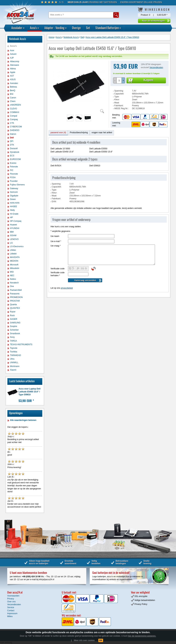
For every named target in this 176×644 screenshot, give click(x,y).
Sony (12, 337)
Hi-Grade (14, 214)
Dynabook (15, 152)
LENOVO (14, 239)
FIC (12, 170)
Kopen (148, 73)
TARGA (13, 341)
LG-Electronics (17, 246)
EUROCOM (15, 159)
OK (101, 640)
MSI (12, 272)
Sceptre (13, 326)
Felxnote (14, 167)
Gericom (14, 192)
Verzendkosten (156, 61)
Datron (13, 134)
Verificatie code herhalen (57, 267)
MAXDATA (15, 257)
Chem (13, 101)
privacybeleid (67, 281)
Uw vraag (56, 239)
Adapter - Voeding (56, 28)
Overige (76, 28)
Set (88, 28)
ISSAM (13, 235)
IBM (12, 232)
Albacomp (15, 61)
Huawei (13, 225)
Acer (12, 50)
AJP (12, 58)
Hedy (12, 210)
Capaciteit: (119, 87)
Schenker (14, 330)
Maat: (117, 96)
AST (12, 76)
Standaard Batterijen (108, 28)
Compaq (14, 119)
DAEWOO (15, 130)
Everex (13, 163)
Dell (12, 138)
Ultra (12, 359)
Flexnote (14, 174)
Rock (12, 315)
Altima (13, 69)
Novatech (14, 283)
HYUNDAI (15, 228)
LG (11, 243)
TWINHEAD (15, 355)
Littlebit (13, 254)
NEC (12, 275)
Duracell (14, 148)
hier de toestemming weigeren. (142, 636)
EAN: (54, 195)
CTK (12, 123)
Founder (14, 181)
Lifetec (13, 250)
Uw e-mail (56, 234)
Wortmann (15, 366)
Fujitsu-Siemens (17, 185)
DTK (12, 145)
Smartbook (15, 333)
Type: (117, 90)
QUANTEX (15, 308)
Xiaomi (13, 370)
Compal (13, 116)
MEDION (14, 261)
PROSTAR (15, 301)
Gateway (14, 188)
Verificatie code (57, 262)
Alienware (15, 65)
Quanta (13, 304)
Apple (13, 72)
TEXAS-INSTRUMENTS (21, 344)
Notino (13, 279)
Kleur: (117, 93)
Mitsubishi (15, 268)
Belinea (13, 87)
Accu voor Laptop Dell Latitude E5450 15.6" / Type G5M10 (29, 392)
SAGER (14, 319)
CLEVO (13, 109)
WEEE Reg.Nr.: (121, 102)
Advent (13, 54)
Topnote (14, 348)
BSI (12, 94)
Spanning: (119, 84)
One (12, 286)
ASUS (13, 79)
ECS (12, 156)
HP (11, 217)
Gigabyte (14, 196)
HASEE (13, 206)
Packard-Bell (16, 290)
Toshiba (13, 352)
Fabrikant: (119, 99)
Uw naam (55, 229)
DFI (12, 141)
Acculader (18, 28)
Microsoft (14, 265)
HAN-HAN (15, 203)
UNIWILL (14, 363)
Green (13, 199)
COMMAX (15, 112)
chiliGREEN (15, 105)
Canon (13, 98)
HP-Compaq (16, 221)
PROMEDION (16, 297)
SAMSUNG (15, 323)
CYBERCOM (16, 127)
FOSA (13, 177)
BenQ (13, 90)
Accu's (34, 28)
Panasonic (15, 294)
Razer (13, 312)
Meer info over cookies (84, 640)
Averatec (14, 83)
